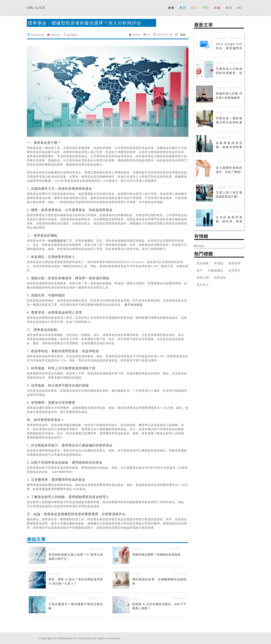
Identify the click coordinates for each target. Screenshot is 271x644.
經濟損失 (235, 270)
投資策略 (203, 263)
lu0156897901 (62, 472)
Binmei (199, 246)
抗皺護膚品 (216, 270)
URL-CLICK (36, 7)
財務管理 (235, 263)
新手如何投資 (134, 305)
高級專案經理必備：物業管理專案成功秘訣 (229, 147)
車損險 (219, 263)
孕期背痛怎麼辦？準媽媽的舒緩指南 (156, 554)
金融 (183, 34)
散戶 (200, 270)
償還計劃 (203, 278)
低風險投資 (59, 240)
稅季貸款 (220, 278)
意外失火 (203, 285)
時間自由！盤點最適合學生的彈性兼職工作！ (229, 122)
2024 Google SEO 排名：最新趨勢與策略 (229, 48)
